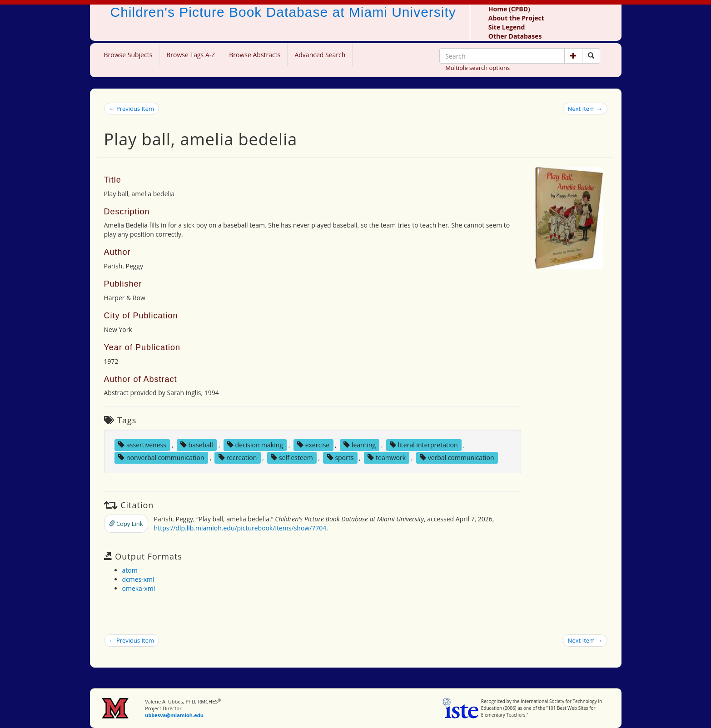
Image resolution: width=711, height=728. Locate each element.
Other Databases (515, 36)
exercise (313, 445)
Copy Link (126, 524)
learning (360, 445)
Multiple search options (477, 68)
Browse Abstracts (255, 55)
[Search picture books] (591, 56)
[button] (573, 56)
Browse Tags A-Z (191, 55)
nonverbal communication (161, 458)
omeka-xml (139, 588)
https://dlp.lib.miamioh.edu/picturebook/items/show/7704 (240, 528)
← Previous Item (132, 109)
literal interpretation (424, 445)
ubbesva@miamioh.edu (174, 715)
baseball (197, 445)
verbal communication (457, 458)
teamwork (387, 458)
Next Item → (585, 109)
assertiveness (142, 445)
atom (130, 570)
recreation (238, 458)
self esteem (292, 458)
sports (341, 458)
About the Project (516, 18)
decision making (255, 445)
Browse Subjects (128, 55)
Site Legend (507, 27)
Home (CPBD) (509, 9)
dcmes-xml (138, 579)
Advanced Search (320, 55)
